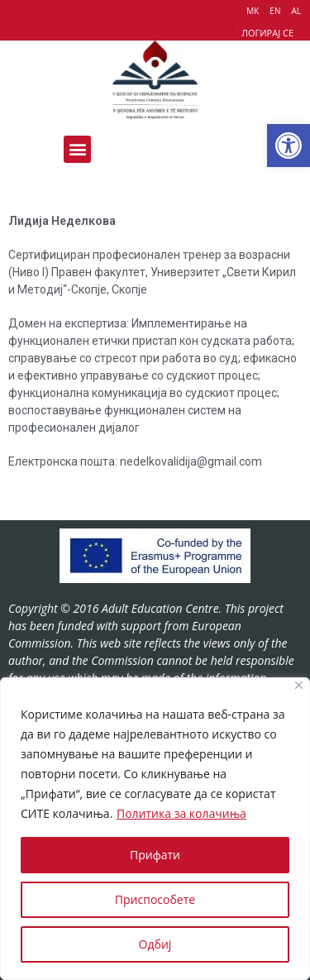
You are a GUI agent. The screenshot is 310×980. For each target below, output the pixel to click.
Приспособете (155, 899)
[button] (289, 146)
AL (296, 11)
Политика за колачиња (181, 813)
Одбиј (155, 944)
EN (275, 11)
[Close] (299, 685)
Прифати (155, 855)
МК (253, 11)
